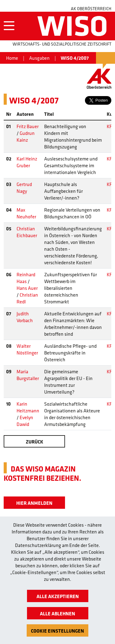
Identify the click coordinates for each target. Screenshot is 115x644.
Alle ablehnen (57, 614)
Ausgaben (39, 58)
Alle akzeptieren (58, 596)
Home (12, 58)
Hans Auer (27, 288)
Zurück (34, 442)
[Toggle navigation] (9, 26)
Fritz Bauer (28, 126)
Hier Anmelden (34, 503)
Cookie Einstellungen (57, 631)
